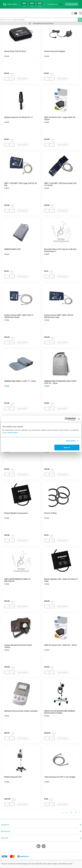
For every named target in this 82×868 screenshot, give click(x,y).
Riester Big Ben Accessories (16, 513)
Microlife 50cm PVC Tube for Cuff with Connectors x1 (60, 250)
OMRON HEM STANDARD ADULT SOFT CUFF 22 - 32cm (60, 382)
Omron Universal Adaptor (55, 51)
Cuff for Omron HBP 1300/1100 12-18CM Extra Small (19, 316)
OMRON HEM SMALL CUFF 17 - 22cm (20, 381)
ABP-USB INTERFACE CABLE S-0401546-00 (17, 580)
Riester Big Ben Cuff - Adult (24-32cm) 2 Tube (61, 580)
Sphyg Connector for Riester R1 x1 (19, 117)
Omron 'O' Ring (50, 513)
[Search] (80, 20)
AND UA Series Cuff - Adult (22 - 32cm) (61, 645)
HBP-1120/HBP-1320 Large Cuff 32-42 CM (20, 184)
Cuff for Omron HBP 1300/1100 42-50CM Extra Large (59, 316)
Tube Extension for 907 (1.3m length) (60, 777)
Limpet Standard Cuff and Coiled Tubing (18, 646)
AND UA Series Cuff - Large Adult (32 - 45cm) (60, 118)
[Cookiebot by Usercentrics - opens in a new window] (66, 419)
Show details (71, 441)
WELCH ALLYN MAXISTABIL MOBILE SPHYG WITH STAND (60, 712)
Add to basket (22, 79)
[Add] (13, 79)
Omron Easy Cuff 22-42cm (15, 51)
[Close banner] (79, 419)
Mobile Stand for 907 (13, 777)
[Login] (72, 13)
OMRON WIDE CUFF (13, 249)
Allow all (67, 447)
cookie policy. (13, 432)
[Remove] (6, 79)
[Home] (80, 13)
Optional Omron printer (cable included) (21, 711)
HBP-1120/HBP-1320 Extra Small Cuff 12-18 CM (60, 184)
